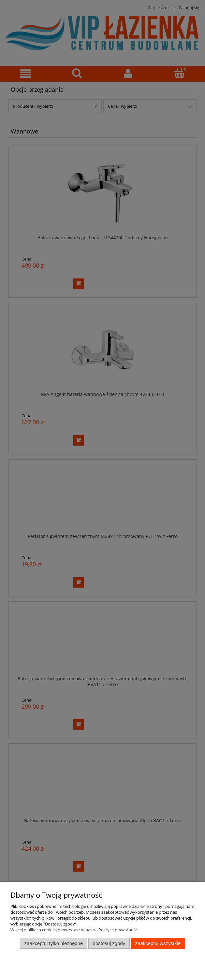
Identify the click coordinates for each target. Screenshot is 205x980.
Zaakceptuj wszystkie (158, 943)
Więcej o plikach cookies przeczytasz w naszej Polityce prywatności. (75, 930)
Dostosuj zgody (109, 943)
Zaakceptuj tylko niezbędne (54, 943)
